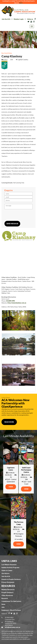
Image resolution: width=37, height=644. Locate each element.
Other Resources (7, 595)
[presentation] (19, 215)
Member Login (19, 19)
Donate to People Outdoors (11, 579)
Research (5, 598)
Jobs (3, 607)
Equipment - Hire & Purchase (11, 610)
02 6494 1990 (10, 301)
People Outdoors (7, 592)
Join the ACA (6, 19)
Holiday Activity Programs (10, 568)
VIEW (11, 487)
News (3, 604)
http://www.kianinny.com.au (17, 303)
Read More (9, 422)
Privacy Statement (8, 582)
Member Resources (8, 590)
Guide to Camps (7, 570)
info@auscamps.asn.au (13, 627)
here (21, 3)
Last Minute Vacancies (9, 565)
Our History (5, 573)
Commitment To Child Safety (11, 601)
